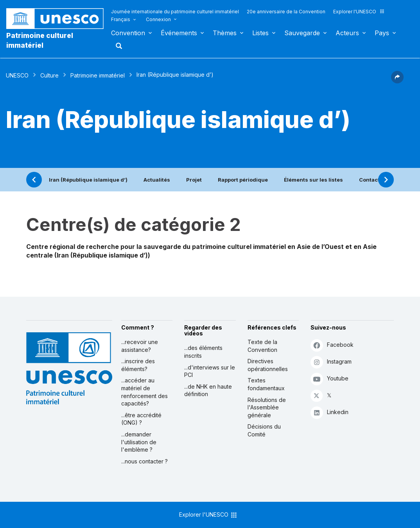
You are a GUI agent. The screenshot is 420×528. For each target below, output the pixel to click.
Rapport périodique (243, 180)
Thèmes (225, 33)
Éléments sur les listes (313, 180)
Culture (49, 75)
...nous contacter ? (144, 461)
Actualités (157, 180)
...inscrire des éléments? (138, 365)
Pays (382, 33)
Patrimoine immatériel (98, 75)
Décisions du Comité (264, 430)
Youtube (329, 379)
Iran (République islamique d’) (88, 180)
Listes (260, 33)
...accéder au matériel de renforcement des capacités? (144, 392)
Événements (179, 33)
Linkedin (329, 412)
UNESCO (17, 75)
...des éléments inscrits (203, 352)
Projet (194, 180)
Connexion (158, 19)
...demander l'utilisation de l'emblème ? (139, 442)
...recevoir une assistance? (140, 346)
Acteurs (347, 33)
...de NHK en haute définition (208, 390)
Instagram (331, 362)
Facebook (332, 345)
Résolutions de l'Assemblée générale (267, 407)
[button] (397, 81)
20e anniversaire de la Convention (286, 12)
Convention (128, 33)
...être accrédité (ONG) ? (141, 419)
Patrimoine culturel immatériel (40, 40)
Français (121, 19)
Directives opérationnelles (268, 365)
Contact (369, 180)
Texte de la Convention (262, 346)
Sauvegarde (302, 33)
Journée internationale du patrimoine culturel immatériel (175, 12)
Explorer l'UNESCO (359, 12)
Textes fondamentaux (266, 384)
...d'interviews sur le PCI (210, 371)
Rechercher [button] (117, 46)
